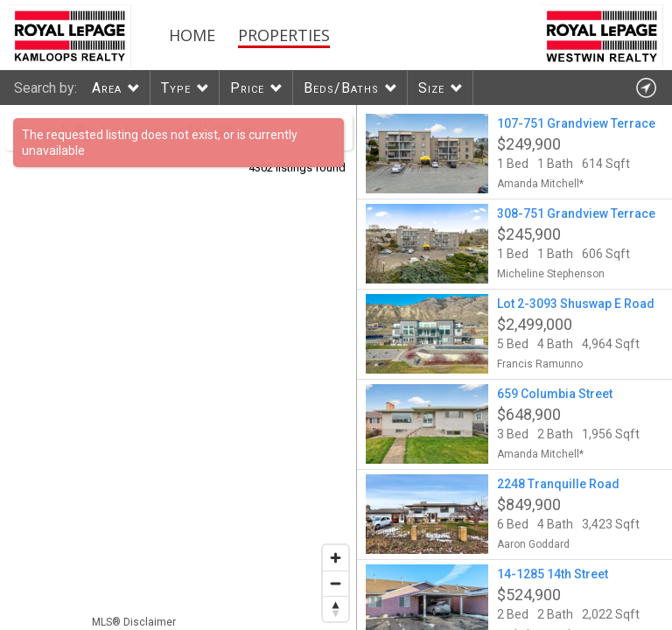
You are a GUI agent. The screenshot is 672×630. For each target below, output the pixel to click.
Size (431, 88)
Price (247, 88)
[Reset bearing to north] (336, 609)
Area (107, 88)
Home (192, 35)
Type (176, 88)
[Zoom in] (336, 558)
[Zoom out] (336, 583)
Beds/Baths (341, 88)
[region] (178, 367)
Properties (284, 35)
